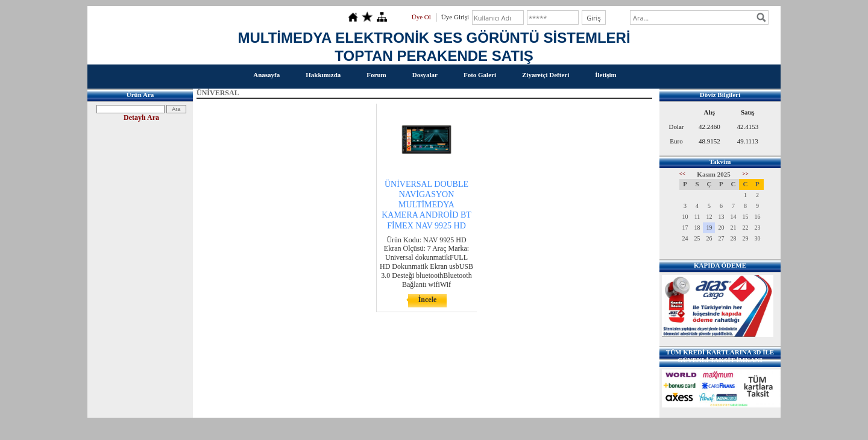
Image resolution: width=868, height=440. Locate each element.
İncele (428, 300)
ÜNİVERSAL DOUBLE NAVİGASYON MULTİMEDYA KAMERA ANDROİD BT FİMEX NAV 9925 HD (426, 205)
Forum (376, 75)
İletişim (605, 75)
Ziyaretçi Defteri (546, 75)
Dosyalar (425, 75)
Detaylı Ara (141, 118)
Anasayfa (266, 75)
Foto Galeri (480, 75)
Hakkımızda (323, 75)
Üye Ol (421, 17)
